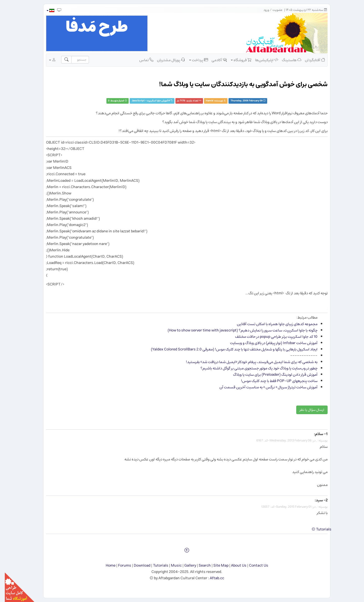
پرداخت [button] (194, 60)
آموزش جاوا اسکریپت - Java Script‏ (145, 101)
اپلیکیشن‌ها (262, 60)
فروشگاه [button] (236, 60)
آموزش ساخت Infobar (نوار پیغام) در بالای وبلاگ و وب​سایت (269, 343)
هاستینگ (287, 60)
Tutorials (156, 565)
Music (172, 565)
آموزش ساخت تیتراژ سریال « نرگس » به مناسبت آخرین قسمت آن (264, 387)
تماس (142, 60)
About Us (234, 565)
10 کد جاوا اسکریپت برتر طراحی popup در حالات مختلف (271, 337)
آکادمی (214, 60)
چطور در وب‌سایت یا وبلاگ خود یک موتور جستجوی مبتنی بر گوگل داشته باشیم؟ (254, 368)
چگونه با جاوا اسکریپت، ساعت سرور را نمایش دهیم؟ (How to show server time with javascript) (238, 330)
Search (200, 565)
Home (106, 565)
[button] (45, 10)
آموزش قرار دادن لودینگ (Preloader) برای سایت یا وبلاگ (270, 375)
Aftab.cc (212, 578)
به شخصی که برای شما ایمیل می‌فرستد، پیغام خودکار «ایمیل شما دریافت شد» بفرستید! (247, 362)
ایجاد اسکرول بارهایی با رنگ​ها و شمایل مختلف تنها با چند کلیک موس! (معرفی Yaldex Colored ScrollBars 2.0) (229, 349)
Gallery (185, 565)
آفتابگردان (310, 60)
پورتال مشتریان (166, 60)
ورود (261, 10)
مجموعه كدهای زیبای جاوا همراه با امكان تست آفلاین (272, 324)
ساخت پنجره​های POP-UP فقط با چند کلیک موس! (274, 381)
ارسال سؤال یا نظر (307, 410)
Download (137, 565)
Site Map (216, 565)
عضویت (273, 10)
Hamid (205, 101)
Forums (120, 565)
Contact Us (254, 565)
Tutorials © (317, 529)
